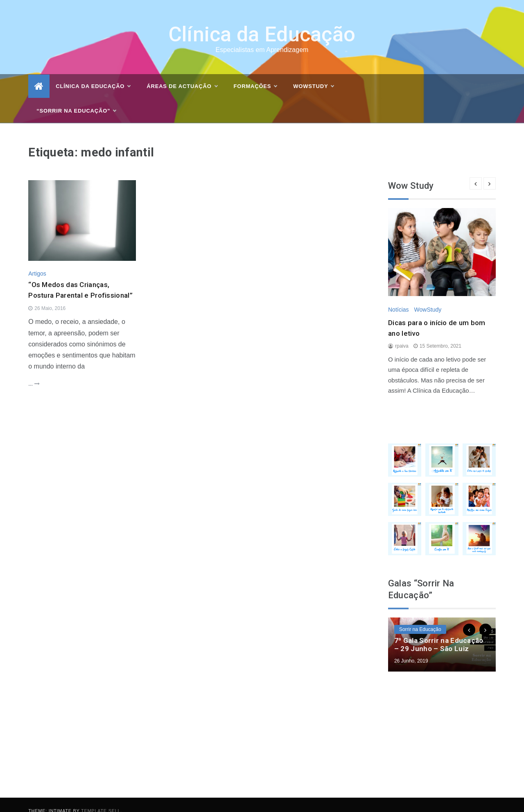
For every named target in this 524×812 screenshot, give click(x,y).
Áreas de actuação (182, 74)
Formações (255, 74)
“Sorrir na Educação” (76, 99)
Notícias (399, 297)
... (34, 372)
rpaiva (402, 334)
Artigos (37, 261)
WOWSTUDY (313, 74)
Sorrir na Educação (420, 617)
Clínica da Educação (262, 22)
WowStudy (428, 297)
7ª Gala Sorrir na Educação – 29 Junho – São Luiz (439, 632)
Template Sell (101, 798)
